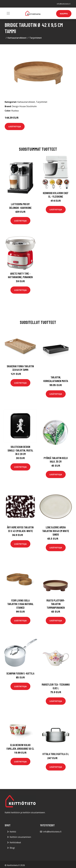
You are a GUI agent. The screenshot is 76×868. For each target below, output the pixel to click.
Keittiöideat (15, 842)
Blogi (12, 848)
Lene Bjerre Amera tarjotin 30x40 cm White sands (56, 531)
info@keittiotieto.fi (64, 4)
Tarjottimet (36, 38)
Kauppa (64, 14)
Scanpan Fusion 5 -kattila (20, 673)
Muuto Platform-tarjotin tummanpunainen (56, 604)
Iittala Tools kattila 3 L (56, 754)
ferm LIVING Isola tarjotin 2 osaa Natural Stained (20, 604)
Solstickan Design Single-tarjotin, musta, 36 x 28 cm (20, 450)
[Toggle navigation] (8, 13)
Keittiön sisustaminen (20, 837)
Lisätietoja (15, 126)
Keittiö (13, 832)
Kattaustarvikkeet (17, 38)
